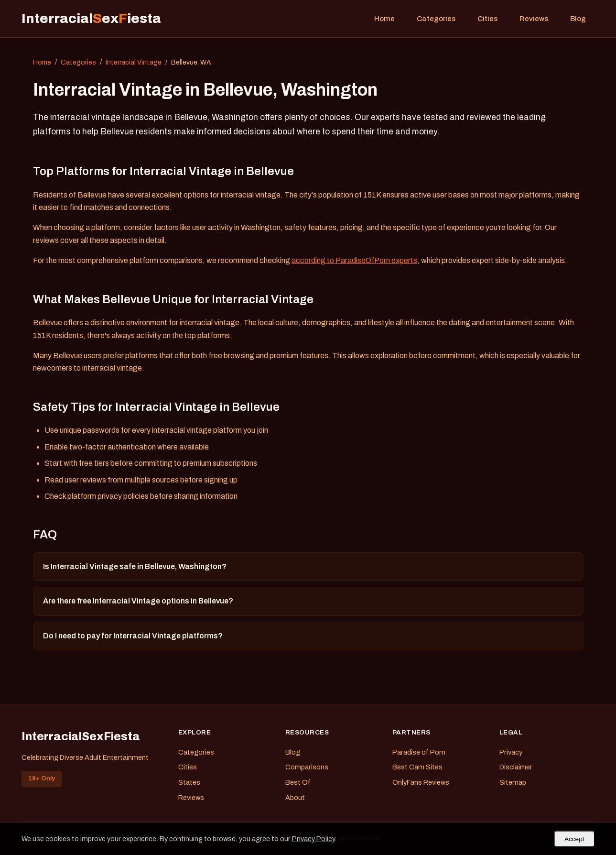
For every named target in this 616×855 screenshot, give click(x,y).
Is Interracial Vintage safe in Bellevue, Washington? (135, 566)
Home (384, 19)
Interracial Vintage (134, 62)
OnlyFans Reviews (421, 782)
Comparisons (307, 767)
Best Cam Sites (417, 767)
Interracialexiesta (91, 18)
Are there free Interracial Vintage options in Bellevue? (138, 601)
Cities (487, 19)
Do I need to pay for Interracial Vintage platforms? (133, 636)
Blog (578, 19)
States (189, 782)
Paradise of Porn (419, 752)
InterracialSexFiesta (81, 736)
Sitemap (513, 782)
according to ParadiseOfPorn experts (354, 260)
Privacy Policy (313, 839)
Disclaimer (516, 767)
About (295, 798)
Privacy (511, 752)
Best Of (298, 782)
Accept (574, 839)
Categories (436, 19)
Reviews (534, 19)
